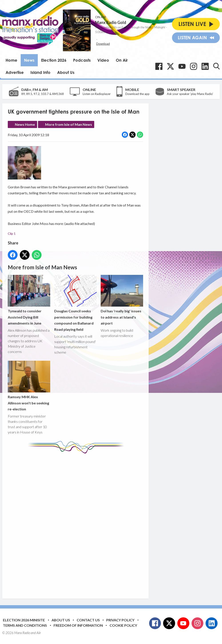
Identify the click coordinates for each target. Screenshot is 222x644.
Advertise (15, 72)
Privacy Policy (120, 620)
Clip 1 (12, 233)
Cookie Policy (123, 625)
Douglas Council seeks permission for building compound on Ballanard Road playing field (75, 303)
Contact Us (88, 620)
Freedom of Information (78, 625)
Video (103, 60)
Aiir (39, 633)
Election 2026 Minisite (24, 620)
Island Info (40, 72)
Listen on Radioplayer (97, 94)
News (29, 60)
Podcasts (82, 60)
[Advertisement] (91, 523)
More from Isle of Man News (69, 124)
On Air (122, 60)
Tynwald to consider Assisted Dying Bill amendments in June (29, 300)
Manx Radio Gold (111, 22)
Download (103, 44)
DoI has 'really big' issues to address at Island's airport (122, 300)
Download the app (137, 94)
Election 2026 (54, 60)
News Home (25, 124)
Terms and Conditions (25, 625)
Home (11, 60)
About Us (66, 72)
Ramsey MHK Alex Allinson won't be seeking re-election (29, 386)
